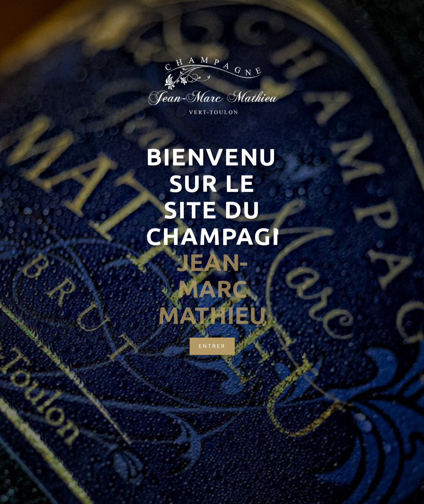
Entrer (212, 333)
